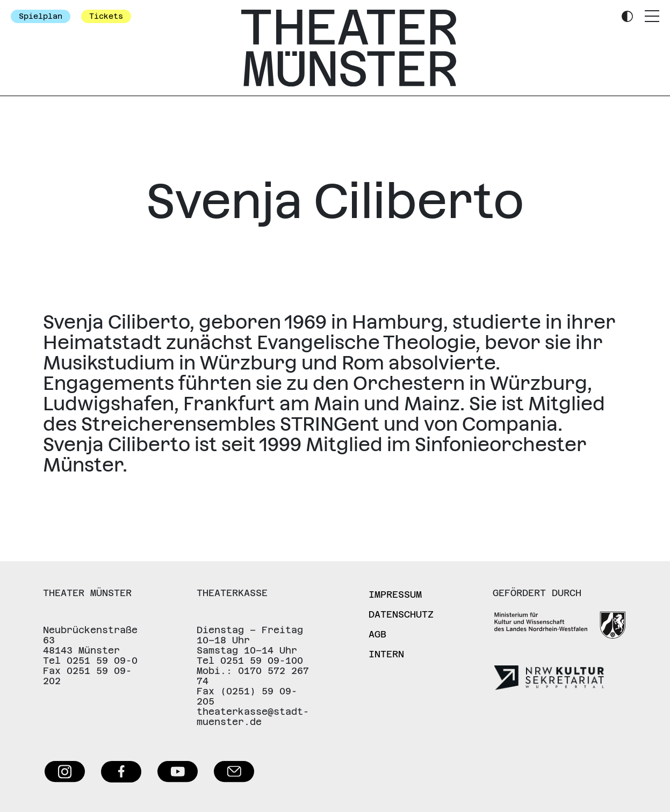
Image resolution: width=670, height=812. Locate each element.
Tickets (106, 16)
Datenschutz (401, 614)
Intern (386, 654)
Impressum (395, 595)
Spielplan (41, 16)
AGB (377, 634)
